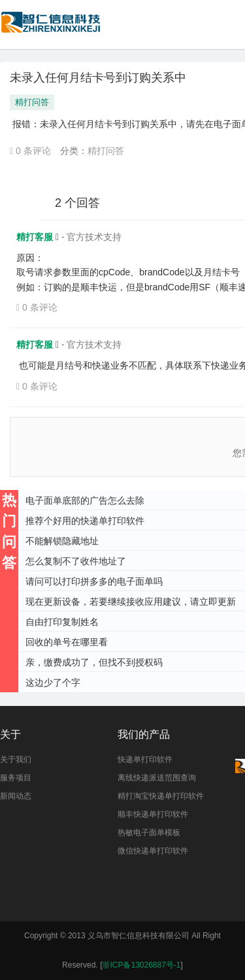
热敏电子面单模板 (149, 833)
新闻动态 (16, 796)
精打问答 (32, 102)
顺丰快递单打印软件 (153, 814)
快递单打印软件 (145, 759)
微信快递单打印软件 (153, 851)
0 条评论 (30, 151)
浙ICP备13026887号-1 (141, 965)
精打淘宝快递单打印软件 (161, 796)
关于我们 (16, 759)
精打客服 (36, 237)
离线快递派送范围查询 (157, 778)
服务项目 (16, 778)
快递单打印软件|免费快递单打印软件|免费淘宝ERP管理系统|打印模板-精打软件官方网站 (52, 28)
